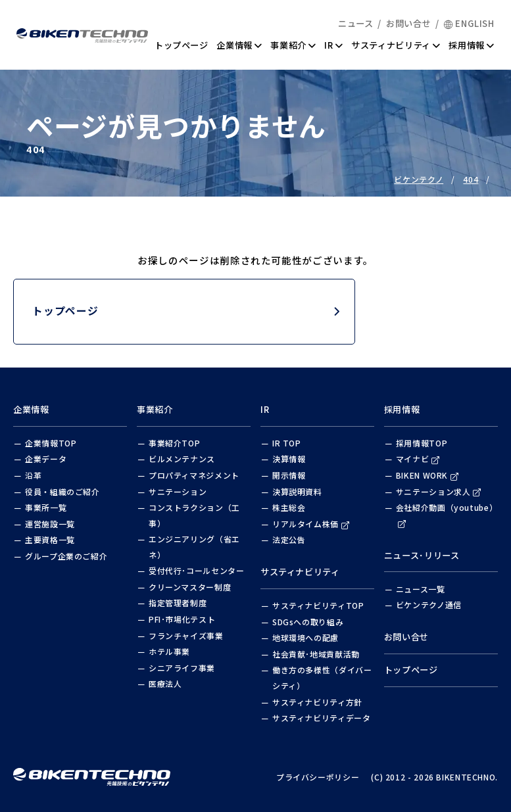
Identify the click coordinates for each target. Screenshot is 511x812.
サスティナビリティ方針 (317, 702)
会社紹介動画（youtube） (447, 515)
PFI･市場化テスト (182, 619)
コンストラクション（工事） (194, 515)
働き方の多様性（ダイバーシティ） (322, 678)
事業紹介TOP (174, 443)
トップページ (182, 45)
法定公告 (289, 539)
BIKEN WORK (427, 475)
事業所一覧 (46, 507)
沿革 (33, 475)
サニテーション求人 (439, 491)
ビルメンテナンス (182, 459)
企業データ (46, 459)
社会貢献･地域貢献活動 (316, 654)
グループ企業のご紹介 (66, 556)
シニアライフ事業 (182, 668)
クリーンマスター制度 (190, 587)
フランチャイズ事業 (186, 635)
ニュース (356, 23)
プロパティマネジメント (194, 475)
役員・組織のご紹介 (62, 491)
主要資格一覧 (50, 539)
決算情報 (289, 459)
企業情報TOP (51, 443)
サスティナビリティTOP (318, 605)
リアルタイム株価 (311, 524)
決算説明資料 (297, 491)
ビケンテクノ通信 (429, 605)
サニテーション (178, 491)
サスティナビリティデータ (322, 718)
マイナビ (418, 459)
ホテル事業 (169, 651)
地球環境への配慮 (305, 637)
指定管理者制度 (178, 603)
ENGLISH (469, 23)
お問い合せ (408, 23)
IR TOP (287, 443)
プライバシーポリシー (318, 777)
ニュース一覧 (421, 589)
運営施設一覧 (50, 524)
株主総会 (289, 507)
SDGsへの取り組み (308, 622)
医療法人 (165, 683)
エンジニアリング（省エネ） (194, 547)
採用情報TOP (422, 443)
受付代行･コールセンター (197, 570)
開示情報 (289, 475)
